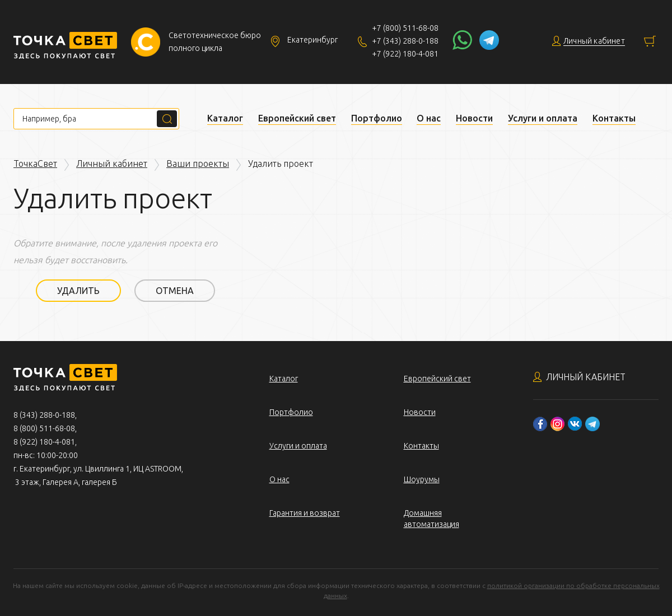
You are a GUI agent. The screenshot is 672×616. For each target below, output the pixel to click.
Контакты (614, 118)
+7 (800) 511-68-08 (405, 28)
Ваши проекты (198, 164)
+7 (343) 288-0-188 (405, 41)
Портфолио (377, 118)
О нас (429, 118)
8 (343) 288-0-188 (44, 415)
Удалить (78, 291)
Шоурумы (422, 479)
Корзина (650, 41)
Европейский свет (297, 118)
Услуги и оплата (543, 118)
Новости (474, 118)
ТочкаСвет (35, 164)
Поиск (167, 119)
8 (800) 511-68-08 (44, 428)
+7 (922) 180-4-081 (405, 54)
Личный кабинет (112, 164)
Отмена (175, 291)
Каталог (225, 118)
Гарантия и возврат (305, 513)
